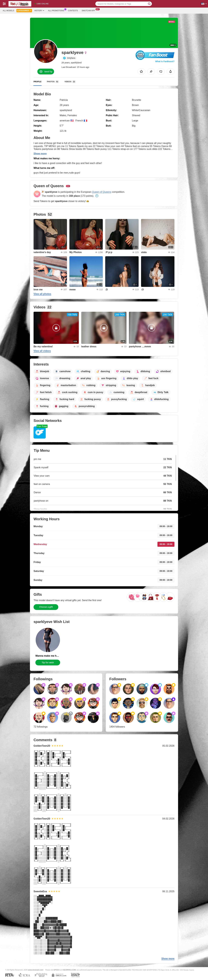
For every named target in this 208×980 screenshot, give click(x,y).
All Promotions (57, 10)
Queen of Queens (102, 192)
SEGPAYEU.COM (69, 970)
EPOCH (57, 970)
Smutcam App (89, 10)
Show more (40, 154)
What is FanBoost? (165, 61)
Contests (73, 11)
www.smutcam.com (36, 970)
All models (8, 11)
